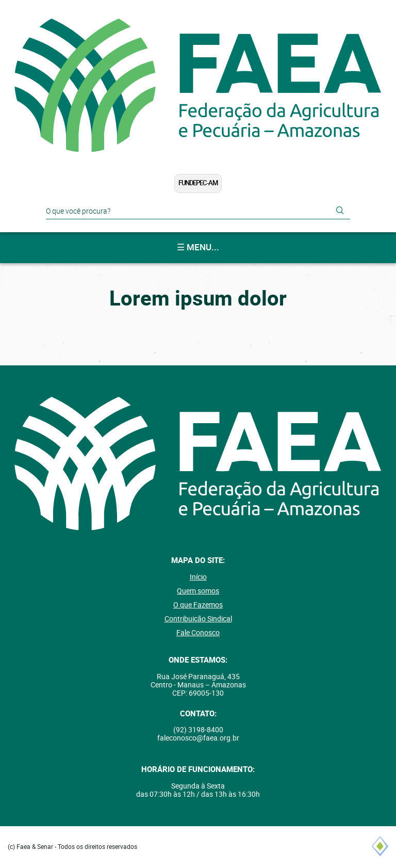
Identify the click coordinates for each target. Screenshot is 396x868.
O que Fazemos (198, 605)
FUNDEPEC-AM (198, 183)
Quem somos (198, 591)
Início (198, 577)
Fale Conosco (198, 633)
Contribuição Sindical (198, 619)
